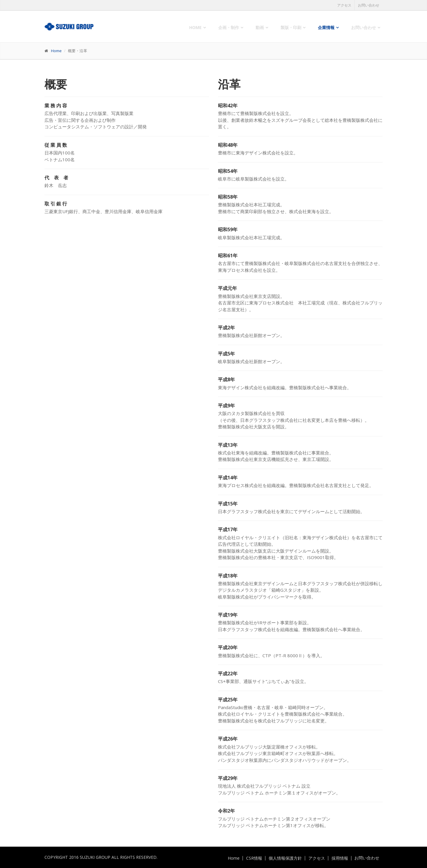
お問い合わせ (369, 5)
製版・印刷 (291, 27)
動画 (260, 27)
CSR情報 (254, 858)
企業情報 (326, 27)
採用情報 (340, 858)
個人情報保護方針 (285, 858)
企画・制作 (229, 27)
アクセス (344, 5)
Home (195, 27)
